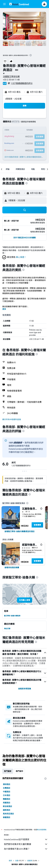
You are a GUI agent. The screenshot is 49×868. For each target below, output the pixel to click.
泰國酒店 (7, 817)
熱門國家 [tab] (8, 771)
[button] (4, 4)
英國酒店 (7, 803)
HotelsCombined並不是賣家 (26, 839)
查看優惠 (37, 525)
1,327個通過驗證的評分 (22, 83)
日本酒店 (7, 795)
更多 (4, 309)
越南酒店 (7, 810)
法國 (17, 861)
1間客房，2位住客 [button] (13, 99)
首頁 (10, 861)
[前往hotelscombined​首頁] (19, 4)
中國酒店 (7, 792)
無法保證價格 (42, 830)
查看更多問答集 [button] (25, 689)
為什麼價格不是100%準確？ (26, 849)
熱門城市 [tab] (19, 771)
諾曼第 (30, 861)
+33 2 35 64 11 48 (11, 80)
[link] (19, 531)
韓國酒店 (7, 799)
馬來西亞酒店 (8, 814)
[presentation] (31, 55)
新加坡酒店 (7, 806)
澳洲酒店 (7, 784)
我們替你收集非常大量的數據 (26, 844)
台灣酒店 (7, 788)
